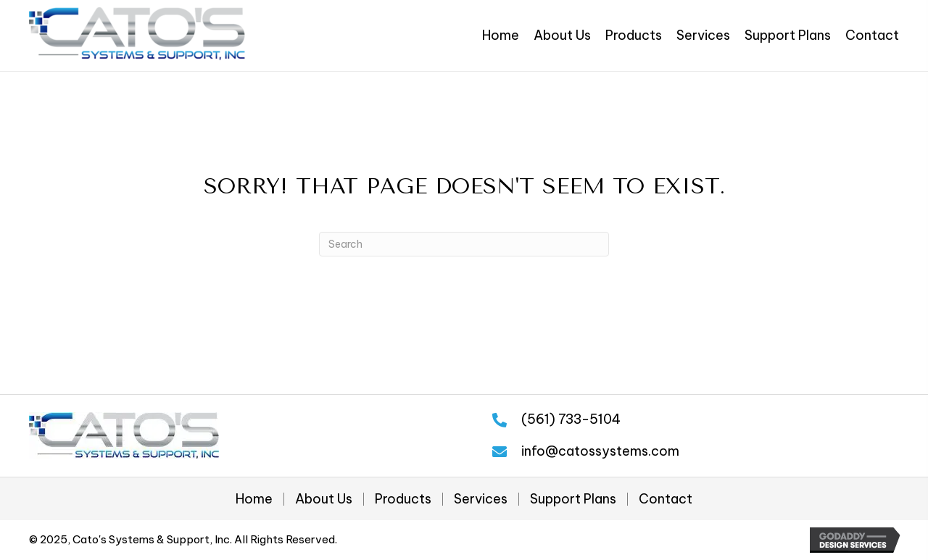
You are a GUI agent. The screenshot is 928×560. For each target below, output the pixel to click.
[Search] (464, 244)
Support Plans (573, 499)
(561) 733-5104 (571, 419)
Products (403, 499)
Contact (666, 499)
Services (481, 499)
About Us (324, 499)
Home (254, 499)
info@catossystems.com (600, 451)
